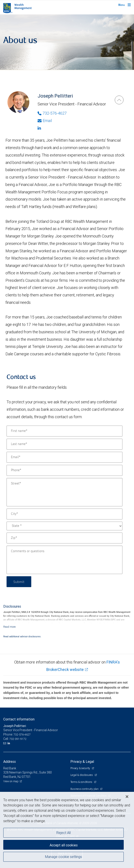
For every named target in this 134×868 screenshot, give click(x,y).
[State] (64, 526)
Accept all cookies (64, 845)
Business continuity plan (85, 789)
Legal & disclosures (82, 775)
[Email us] (5, 743)
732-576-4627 (22, 735)
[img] (67, 42)
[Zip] (64, 538)
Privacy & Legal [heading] (82, 761)
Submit (19, 582)
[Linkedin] (72, 128)
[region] (67, 830)
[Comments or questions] (64, 560)
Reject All (64, 833)
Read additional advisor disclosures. (22, 636)
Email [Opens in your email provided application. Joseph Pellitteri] (45, 121)
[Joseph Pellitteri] (119, 100)
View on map (11, 781)
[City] (64, 514)
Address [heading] (10, 761)
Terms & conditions (82, 782)
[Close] (127, 797)
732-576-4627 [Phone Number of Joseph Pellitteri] (52, 113)
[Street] (64, 492)
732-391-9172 (18, 739)
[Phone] (64, 470)
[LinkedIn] (9, 743)
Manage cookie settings (64, 857)
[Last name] (64, 444)
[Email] (64, 457)
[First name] (64, 431)
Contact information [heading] (19, 719)
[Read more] (10, 627)
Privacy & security (81, 768)
